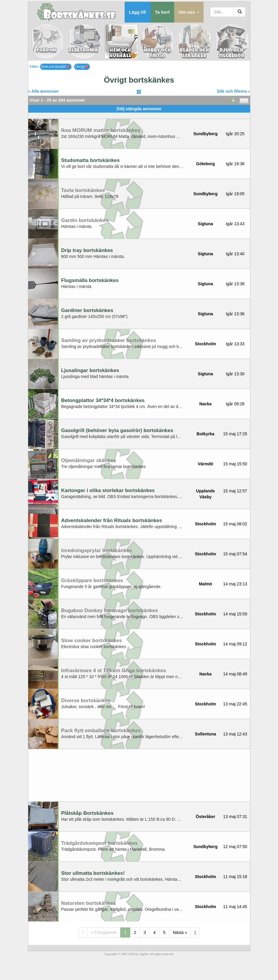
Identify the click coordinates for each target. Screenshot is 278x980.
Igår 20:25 (235, 134)
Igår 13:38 (235, 284)
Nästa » (180, 932)
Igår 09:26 (235, 404)
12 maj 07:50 (235, 847)
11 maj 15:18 (235, 877)
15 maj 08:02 (235, 524)
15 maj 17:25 (235, 434)
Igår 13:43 (235, 224)
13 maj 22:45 (235, 704)
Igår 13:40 (235, 254)
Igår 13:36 (235, 314)
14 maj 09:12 (235, 644)
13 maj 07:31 (235, 817)
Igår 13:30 (235, 374)
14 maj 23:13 (235, 584)
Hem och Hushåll (56, 67)
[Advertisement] (139, 115)
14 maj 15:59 (235, 614)
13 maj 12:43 (235, 734)
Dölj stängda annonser (139, 109)
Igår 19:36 (235, 164)
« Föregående (104, 932)
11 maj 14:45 (235, 907)
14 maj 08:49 (235, 674)
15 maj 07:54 (235, 554)
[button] (189, 12)
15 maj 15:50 (235, 464)
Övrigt (82, 67)
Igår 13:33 (235, 344)
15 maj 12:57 (235, 491)
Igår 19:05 (235, 194)
